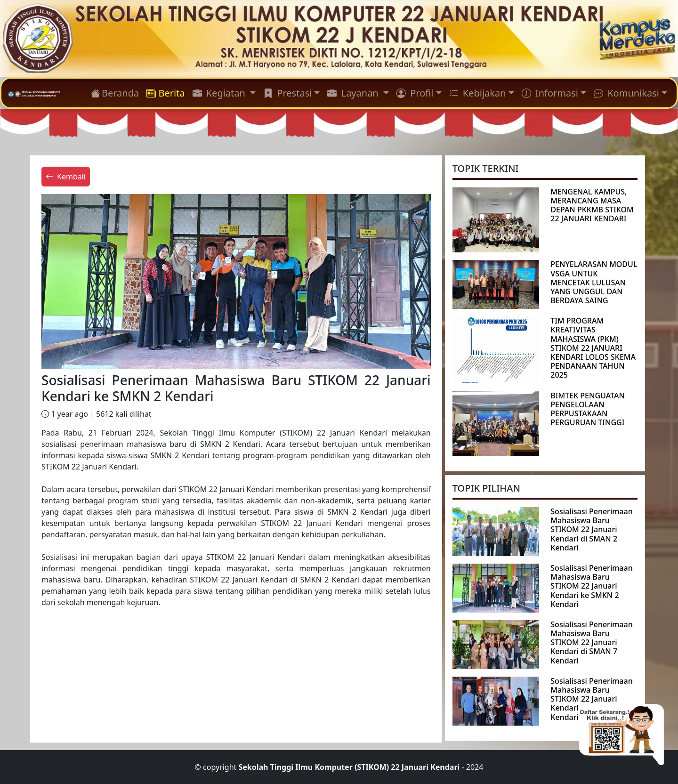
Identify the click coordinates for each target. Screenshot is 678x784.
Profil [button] (415, 93)
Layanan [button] (354, 93)
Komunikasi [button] (626, 93)
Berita (165, 93)
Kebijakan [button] (478, 93)
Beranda (115, 93)
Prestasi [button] (287, 93)
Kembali (66, 177)
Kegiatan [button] (220, 93)
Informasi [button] (550, 93)
